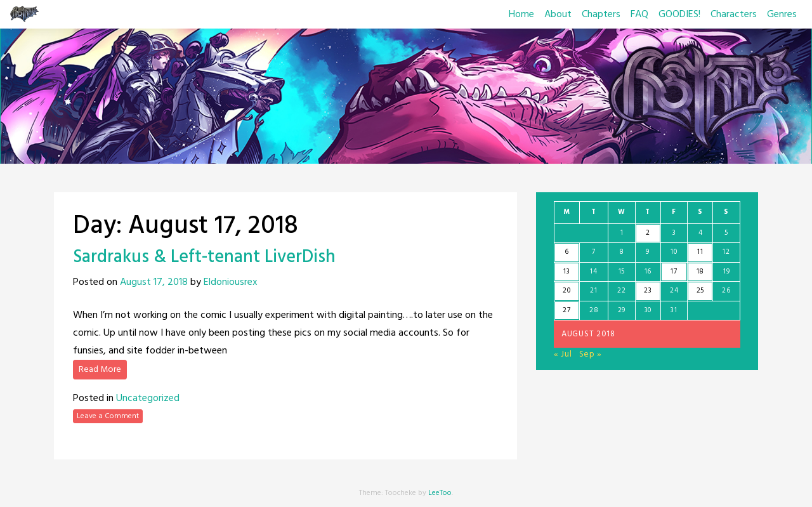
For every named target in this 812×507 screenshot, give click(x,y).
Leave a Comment (108, 416)
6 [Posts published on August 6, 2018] (567, 252)
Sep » (591, 354)
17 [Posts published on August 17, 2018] (674, 272)
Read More (100, 370)
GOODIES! (679, 15)
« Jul (563, 354)
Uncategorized (148, 398)
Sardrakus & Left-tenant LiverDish (204, 257)
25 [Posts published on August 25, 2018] (700, 291)
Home (521, 15)
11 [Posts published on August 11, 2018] (700, 252)
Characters (734, 15)
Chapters (601, 15)
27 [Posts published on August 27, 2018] (566, 310)
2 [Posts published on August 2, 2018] (648, 233)
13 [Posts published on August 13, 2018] (566, 272)
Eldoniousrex (231, 282)
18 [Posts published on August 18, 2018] (700, 272)
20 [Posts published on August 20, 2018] (566, 291)
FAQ (639, 15)
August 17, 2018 (154, 282)
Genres (782, 15)
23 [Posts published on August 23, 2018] (648, 291)
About (558, 15)
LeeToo (440, 493)
